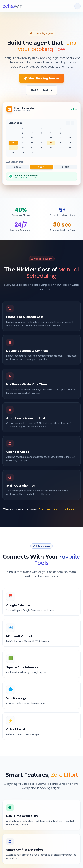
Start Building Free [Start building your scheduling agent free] (42, 78)
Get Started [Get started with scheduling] (41, 90)
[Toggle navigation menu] (77, 6)
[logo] (12, 6)
